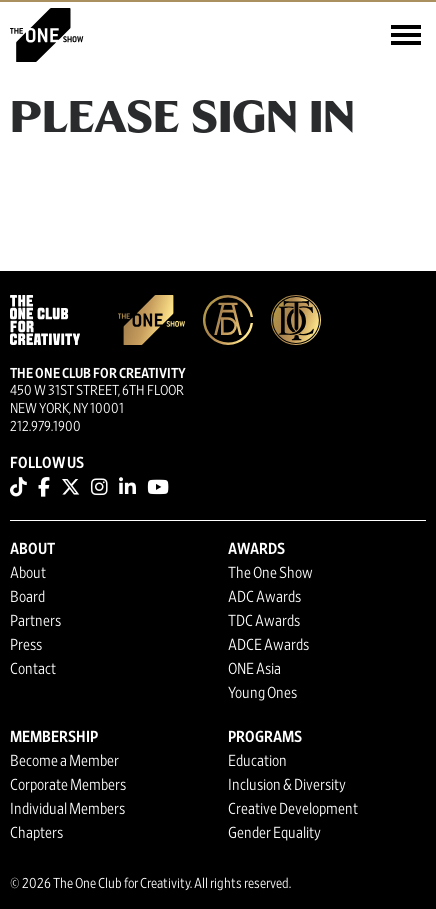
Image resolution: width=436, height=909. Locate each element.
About (28, 573)
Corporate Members (68, 785)
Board (27, 597)
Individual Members (67, 809)
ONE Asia (254, 669)
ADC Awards (264, 597)
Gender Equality (274, 833)
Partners (35, 621)
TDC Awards (264, 621)
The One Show (270, 573)
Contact (33, 669)
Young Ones (262, 693)
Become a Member (64, 761)
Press (26, 645)
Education (257, 761)
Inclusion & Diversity (287, 785)
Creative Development (293, 809)
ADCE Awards (268, 645)
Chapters (36, 833)
